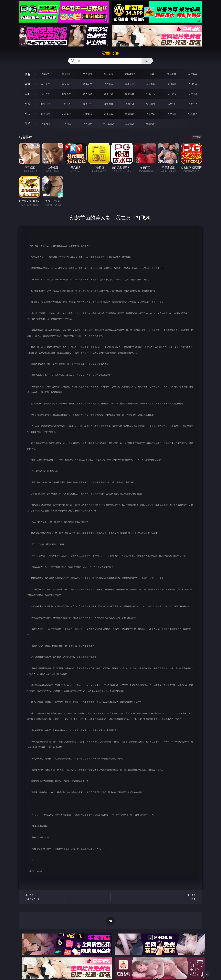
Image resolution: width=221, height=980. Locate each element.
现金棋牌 (172, 74)
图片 (28, 104)
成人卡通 (88, 94)
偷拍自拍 (67, 94)
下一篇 (177, 897)
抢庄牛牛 (193, 74)
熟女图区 (172, 104)
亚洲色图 (67, 104)
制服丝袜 (130, 94)
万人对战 (88, 74)
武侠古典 (109, 114)
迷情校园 (130, 114)
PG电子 (45, 74)
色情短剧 (151, 124)
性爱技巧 (193, 114)
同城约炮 (46, 124)
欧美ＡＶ (88, 84)
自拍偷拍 (67, 84)
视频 (28, 84)
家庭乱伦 (67, 114)
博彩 (28, 74)
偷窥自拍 (46, 104)
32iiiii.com (111, 54)
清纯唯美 (151, 104)
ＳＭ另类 (193, 84)
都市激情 (46, 114)
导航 (28, 123)
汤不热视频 (109, 124)
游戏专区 (109, 74)
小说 (28, 114)
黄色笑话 (172, 114)
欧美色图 (88, 104)
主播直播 (172, 84)
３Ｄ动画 (109, 84)
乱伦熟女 (172, 94)
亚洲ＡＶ (46, 84)
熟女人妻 (130, 84)
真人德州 (67, 74)
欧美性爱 (109, 94)
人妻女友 (88, 114)
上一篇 (44, 897)
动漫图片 (109, 104)
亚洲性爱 (46, 94)
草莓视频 (88, 124)
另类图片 (193, 104)
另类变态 (193, 94)
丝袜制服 (151, 84)
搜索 (147, 61)
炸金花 (151, 74)
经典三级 (151, 94)
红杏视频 (130, 124)
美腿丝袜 (130, 104)
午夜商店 (67, 124)
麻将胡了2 (130, 74)
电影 (28, 94)
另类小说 (151, 114)
